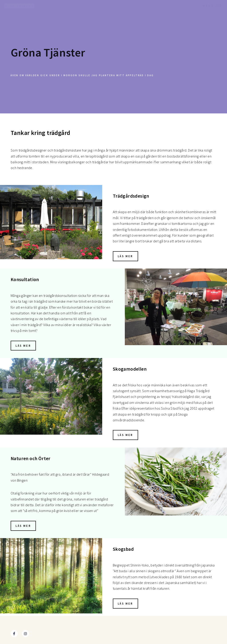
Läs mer (125, 256)
